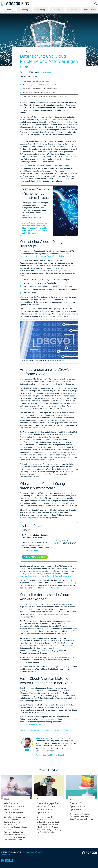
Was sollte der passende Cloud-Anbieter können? (40, 92)
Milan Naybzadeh (44, 72)
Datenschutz (60, 731)
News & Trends (90, 10)
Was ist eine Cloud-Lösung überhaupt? (36, 81)
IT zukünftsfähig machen (35, 557)
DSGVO (69, 731)
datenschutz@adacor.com (31, 724)
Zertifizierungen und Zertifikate (33, 518)
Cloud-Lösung (48, 731)
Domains (73, 10)
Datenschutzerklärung (32, 852)
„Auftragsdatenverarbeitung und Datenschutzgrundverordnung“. (46, 576)
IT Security (41, 10)
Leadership (57, 10)
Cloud (8, 10)
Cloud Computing (34, 731)
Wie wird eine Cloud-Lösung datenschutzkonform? (40, 89)
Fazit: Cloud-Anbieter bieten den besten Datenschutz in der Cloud (45, 96)
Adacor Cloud (33, 550)
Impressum (6, 855)
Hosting (25, 10)
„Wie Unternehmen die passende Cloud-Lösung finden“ (42, 256)
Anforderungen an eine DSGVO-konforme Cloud (39, 85)
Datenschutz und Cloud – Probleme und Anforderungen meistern (49, 61)
